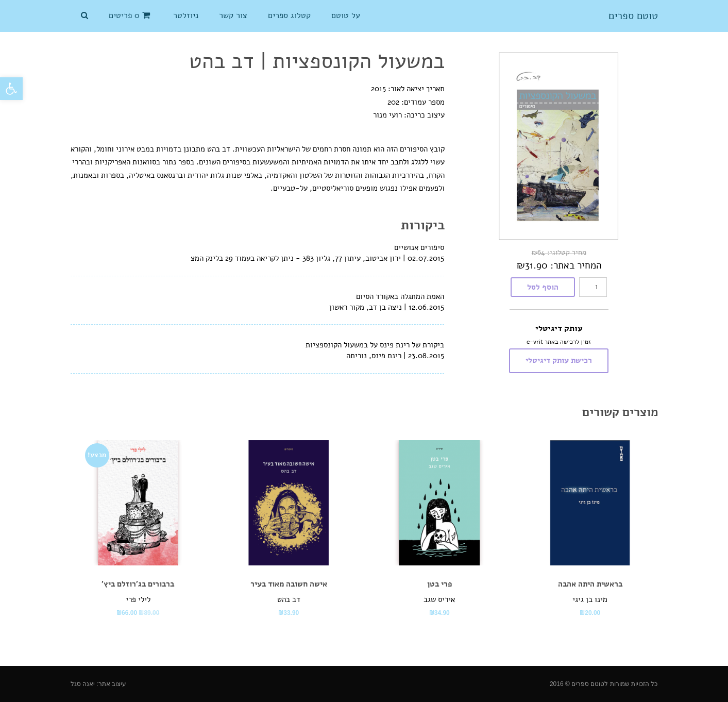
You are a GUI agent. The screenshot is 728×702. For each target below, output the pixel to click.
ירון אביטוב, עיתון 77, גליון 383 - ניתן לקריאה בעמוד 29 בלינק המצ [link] (296, 258)
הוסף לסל (543, 287)
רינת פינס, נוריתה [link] (374, 356)
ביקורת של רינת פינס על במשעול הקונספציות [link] (375, 345)
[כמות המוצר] (593, 287)
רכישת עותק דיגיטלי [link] (559, 360)
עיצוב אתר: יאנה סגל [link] (98, 684)
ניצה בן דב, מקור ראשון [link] (366, 307)
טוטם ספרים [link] (633, 16)
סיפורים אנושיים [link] (419, 247)
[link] (11, 89)
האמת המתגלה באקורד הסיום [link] (400, 296)
